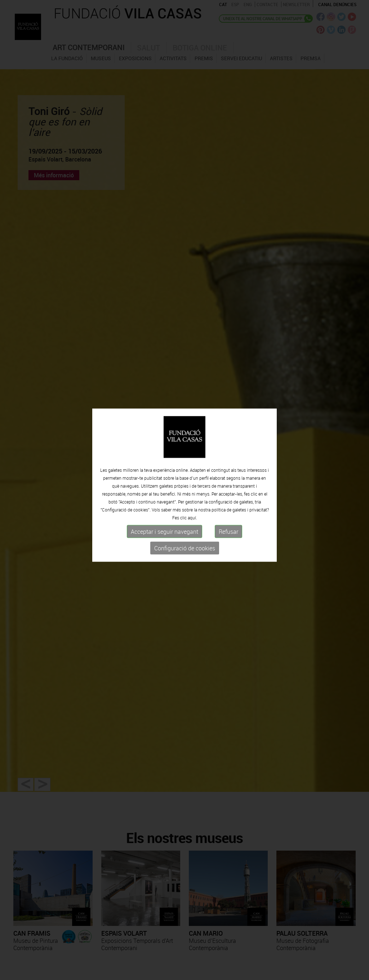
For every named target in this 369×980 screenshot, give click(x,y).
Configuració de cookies (185, 545)
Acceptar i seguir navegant (165, 528)
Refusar (228, 528)
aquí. (192, 514)
